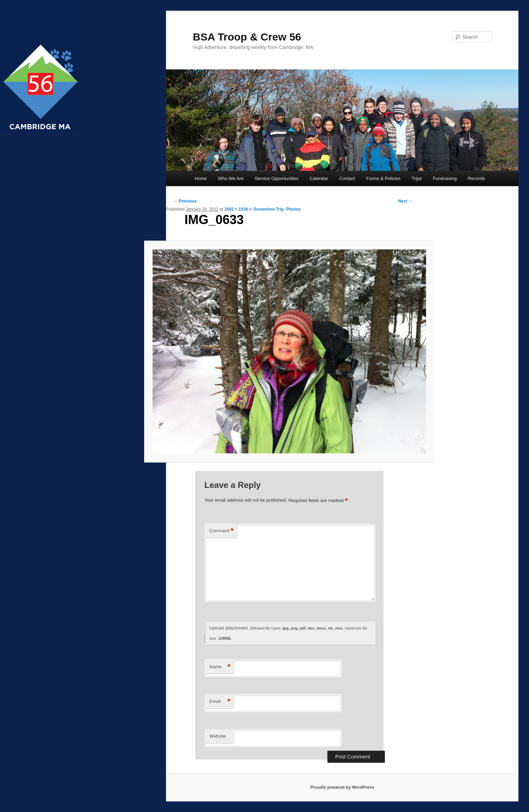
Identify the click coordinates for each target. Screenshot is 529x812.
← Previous (185, 201)
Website (218, 736)
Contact (347, 178)
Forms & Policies (383, 178)
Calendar (319, 178)
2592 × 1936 (236, 209)
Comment (222, 531)
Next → (405, 201)
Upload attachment (288, 633)
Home (201, 178)
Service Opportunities (277, 178)
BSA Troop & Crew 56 (247, 37)
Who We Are (231, 178)
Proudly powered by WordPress (342, 787)
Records (476, 178)
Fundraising (445, 178)
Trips (417, 178)
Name (220, 667)
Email (220, 702)
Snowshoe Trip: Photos (277, 209)
